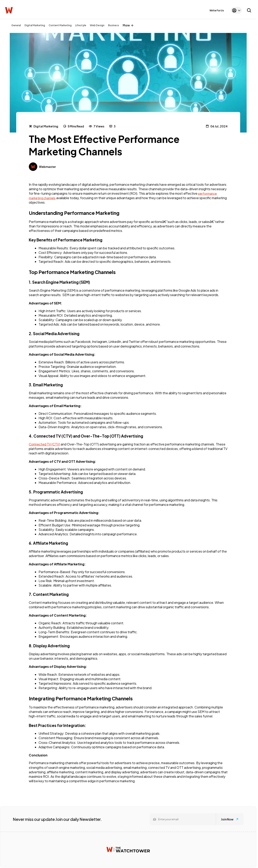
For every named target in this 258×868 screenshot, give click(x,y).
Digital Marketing (35, 25)
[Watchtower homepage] (128, 850)
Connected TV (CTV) (44, 444)
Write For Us (217, 10)
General (16, 25)
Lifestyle (81, 25)
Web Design (97, 25)
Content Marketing (60, 25)
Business (114, 25)
